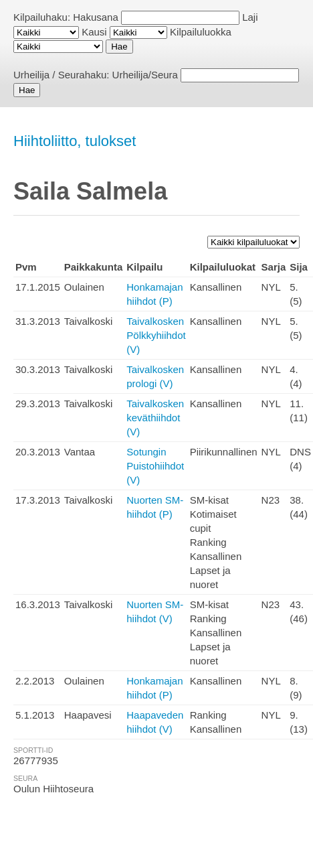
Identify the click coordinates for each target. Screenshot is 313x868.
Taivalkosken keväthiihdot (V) (155, 418)
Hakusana (96, 17)
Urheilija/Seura (145, 75)
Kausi (94, 32)
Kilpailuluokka (201, 32)
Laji (250, 17)
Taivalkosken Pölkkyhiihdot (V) (156, 335)
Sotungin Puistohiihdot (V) (155, 466)
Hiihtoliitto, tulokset (75, 141)
